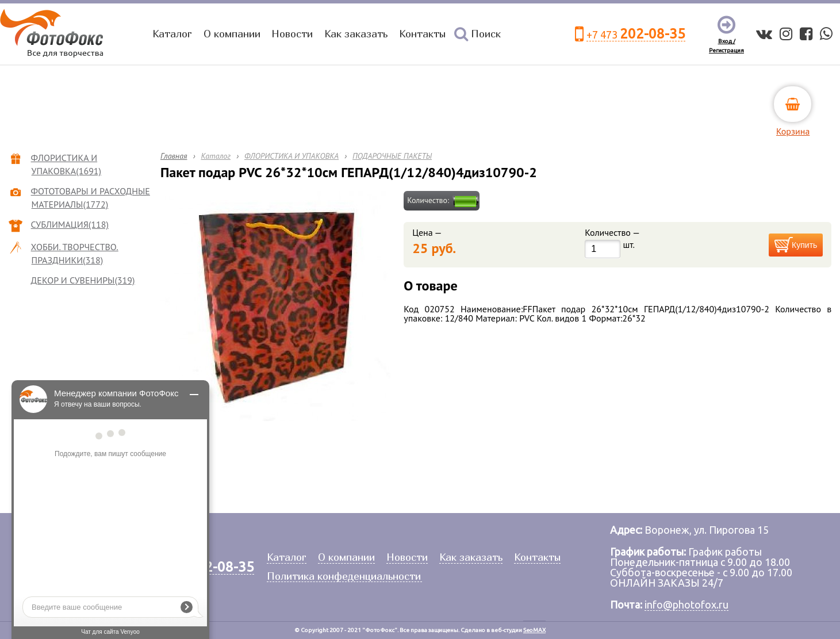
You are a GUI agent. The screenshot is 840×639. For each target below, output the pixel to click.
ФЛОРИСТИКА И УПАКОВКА (291, 156)
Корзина (793, 131)
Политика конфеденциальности (344, 577)
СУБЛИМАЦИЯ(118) (70, 224)
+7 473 (636, 34)
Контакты (422, 34)
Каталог (172, 34)
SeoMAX (534, 630)
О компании (232, 34)
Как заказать (356, 34)
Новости (292, 34)
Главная (174, 156)
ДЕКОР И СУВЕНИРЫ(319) (83, 280)
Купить (804, 245)
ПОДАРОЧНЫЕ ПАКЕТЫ (392, 156)
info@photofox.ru (686, 604)
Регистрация (726, 50)
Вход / (727, 41)
